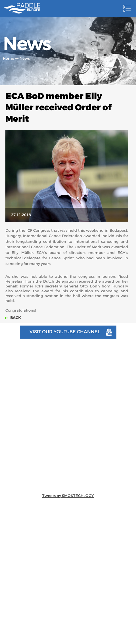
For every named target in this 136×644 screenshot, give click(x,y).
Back (15, 318)
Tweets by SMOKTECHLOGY (68, 496)
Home (9, 58)
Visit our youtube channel (71, 332)
